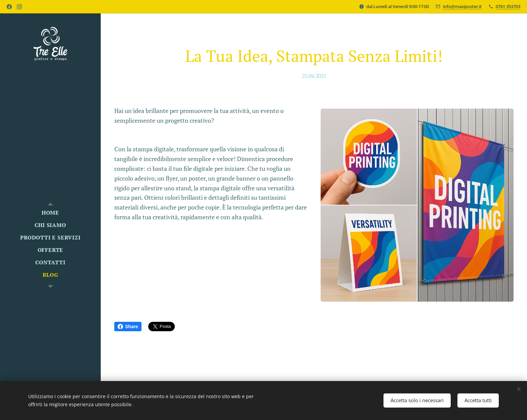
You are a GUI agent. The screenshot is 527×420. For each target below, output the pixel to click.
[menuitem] (50, 213)
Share (128, 327)
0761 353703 (508, 6)
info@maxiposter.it (462, 6)
